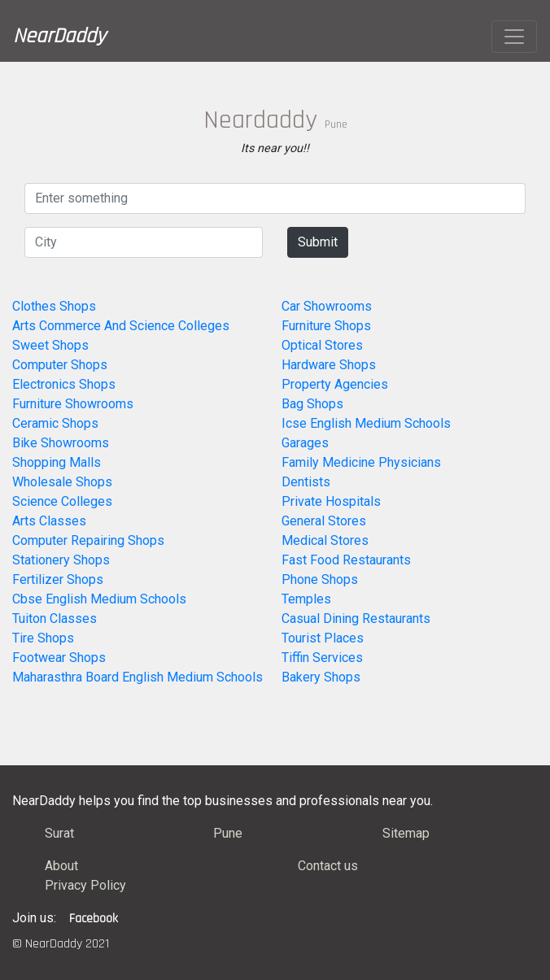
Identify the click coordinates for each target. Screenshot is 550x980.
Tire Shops (43, 638)
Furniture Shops (326, 326)
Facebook (94, 919)
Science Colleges (62, 501)
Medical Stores (325, 540)
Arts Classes (49, 521)
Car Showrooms (327, 306)
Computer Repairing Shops (88, 540)
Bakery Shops (321, 677)
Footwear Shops (59, 658)
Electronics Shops (64, 384)
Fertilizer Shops (58, 579)
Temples (306, 599)
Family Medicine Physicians (361, 462)
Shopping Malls (57, 462)
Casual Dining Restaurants (356, 618)
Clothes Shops (54, 306)
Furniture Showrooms (73, 404)
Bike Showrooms (61, 443)
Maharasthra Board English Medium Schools (137, 677)
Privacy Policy (85, 885)
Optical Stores (322, 345)
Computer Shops (60, 365)
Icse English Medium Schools (366, 423)
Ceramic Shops (55, 423)
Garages (305, 443)
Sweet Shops (50, 345)
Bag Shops (312, 404)
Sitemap (406, 833)
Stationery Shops (61, 560)
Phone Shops (320, 579)
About (61, 866)
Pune (228, 833)
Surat (59, 833)
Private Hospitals (331, 501)
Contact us (328, 866)
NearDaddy (59, 36)
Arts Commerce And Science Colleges (121, 326)
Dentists (306, 482)
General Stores (324, 521)
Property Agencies (335, 384)
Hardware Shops (329, 365)
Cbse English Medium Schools (99, 599)
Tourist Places (323, 638)
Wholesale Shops (62, 482)
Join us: (34, 918)
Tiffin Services (322, 658)
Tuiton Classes (55, 618)
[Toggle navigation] (514, 37)
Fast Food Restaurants (346, 560)
